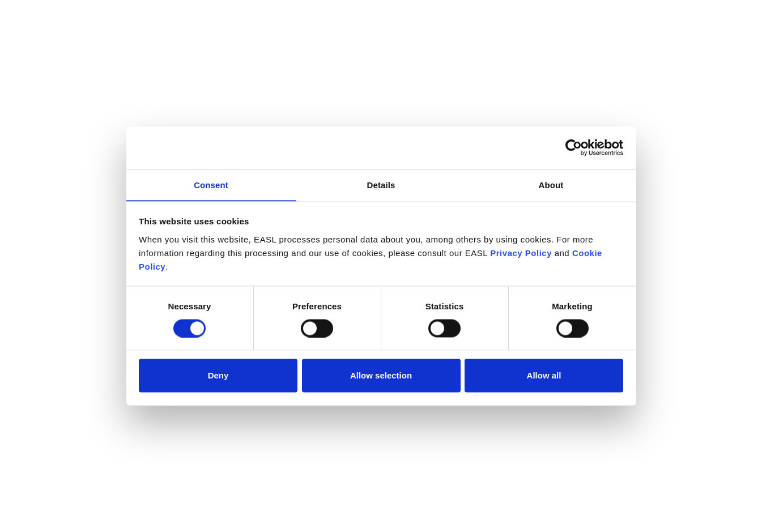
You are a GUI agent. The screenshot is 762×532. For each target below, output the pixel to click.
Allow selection (381, 375)
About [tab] (551, 184)
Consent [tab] (211, 184)
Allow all (544, 375)
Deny (218, 375)
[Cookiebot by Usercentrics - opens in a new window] (574, 147)
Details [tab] (381, 184)
